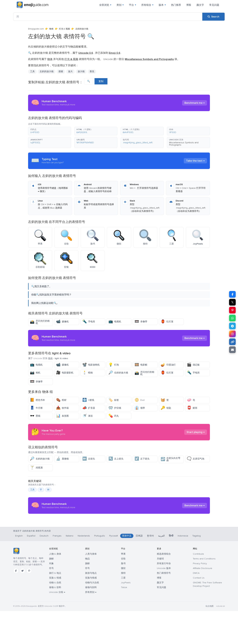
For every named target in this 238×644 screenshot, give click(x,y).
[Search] (213, 17)
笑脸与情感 (91, 611)
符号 (51, 601)
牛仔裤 (36, 408)
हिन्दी (171, 569)
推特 (123, 606)
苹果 (123, 587)
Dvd (139, 400)
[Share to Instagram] (232, 334)
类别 (120, 5)
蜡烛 (88, 373)
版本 (162, 5)
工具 (32, 71)
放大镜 (81, 71)
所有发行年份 (164, 596)
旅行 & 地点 (55, 606)
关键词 (160, 592)
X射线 (88, 400)
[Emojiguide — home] (33, 5)
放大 (70, 71)
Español (31, 569)
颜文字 (200, 5)
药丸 (114, 416)
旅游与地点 (91, 606)
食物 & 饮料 (55, 620)
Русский (114, 569)
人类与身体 (91, 587)
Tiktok (124, 620)
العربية (161, 569)
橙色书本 (37, 400)
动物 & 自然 (55, 616)
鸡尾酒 (36, 468)
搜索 (61, 71)
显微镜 (62, 459)
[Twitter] (22, 604)
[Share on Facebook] (232, 294)
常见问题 (214, 5)
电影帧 (141, 365)
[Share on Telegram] (232, 326)
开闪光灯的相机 (40, 322)
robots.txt (220, 639)
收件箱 (62, 408)
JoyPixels (126, 616)
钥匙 (166, 408)
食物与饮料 (91, 620)
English (19, 569)
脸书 (123, 596)
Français (57, 569)
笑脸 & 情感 (55, 611)
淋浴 (88, 416)
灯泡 (114, 365)
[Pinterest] (29, 604)
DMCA (196, 606)
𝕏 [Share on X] (232, 302)
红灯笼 (167, 322)
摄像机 (62, 322)
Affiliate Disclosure (203, 601)
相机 (35, 373)
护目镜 (115, 408)
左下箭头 (142, 459)
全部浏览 (105, 5)
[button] (50, 131)
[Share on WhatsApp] (232, 318)
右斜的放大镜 (118, 373)
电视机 (115, 322)
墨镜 (35, 416)
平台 (132, 5)
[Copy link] (232, 342)
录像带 (141, 322)
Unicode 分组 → (57, 625)
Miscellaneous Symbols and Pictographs (184, 144)
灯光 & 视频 (64, 29)
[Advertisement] (119, 543)
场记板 (193, 365)
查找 (92, 71)
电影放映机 (91, 365)
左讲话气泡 (196, 459)
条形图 (62, 416)
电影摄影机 (65, 373)
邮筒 (192, 408)
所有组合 (147, 5)
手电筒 (89, 322)
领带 (140, 408)
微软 (123, 601)
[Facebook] (16, 604)
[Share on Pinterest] (232, 310)
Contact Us (199, 611)
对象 (51, 596)
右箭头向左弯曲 (170, 459)
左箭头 (89, 459)
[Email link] (232, 350)
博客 (189, 5)
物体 (51, 29)
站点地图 (210, 639)
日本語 (139, 569)
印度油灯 (168, 365)
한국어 (150, 569)
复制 (101, 81)
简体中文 (127, 569)
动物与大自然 (92, 616)
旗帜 (51, 592)
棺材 (61, 400)
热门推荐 (176, 5)
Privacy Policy (200, 596)
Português (100, 569)
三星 (123, 611)
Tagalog (197, 569)
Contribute (198, 587)
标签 (114, 400)
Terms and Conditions (204, 592)
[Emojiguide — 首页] (16, 584)
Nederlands (84, 569)
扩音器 (89, 408)
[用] (108, 17)
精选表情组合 (164, 587)
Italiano (70, 569)
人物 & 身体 (55, 587)
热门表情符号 (164, 606)
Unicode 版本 (164, 601)
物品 (87, 592)
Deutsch (44, 569)
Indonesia (183, 569)
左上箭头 (116, 459)
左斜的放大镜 (47, 71)
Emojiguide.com (36, 29)
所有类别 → (91, 625)
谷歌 (123, 592)
